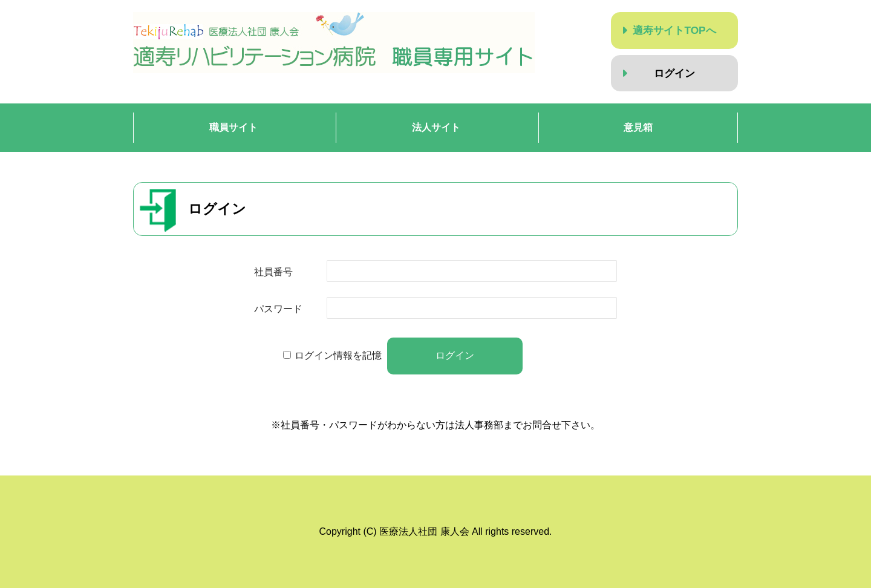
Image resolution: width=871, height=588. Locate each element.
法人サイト (436, 127)
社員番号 (273, 272)
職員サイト (233, 127)
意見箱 (638, 127)
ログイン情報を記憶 (338, 355)
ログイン (674, 73)
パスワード (278, 309)
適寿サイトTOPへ (674, 30)
